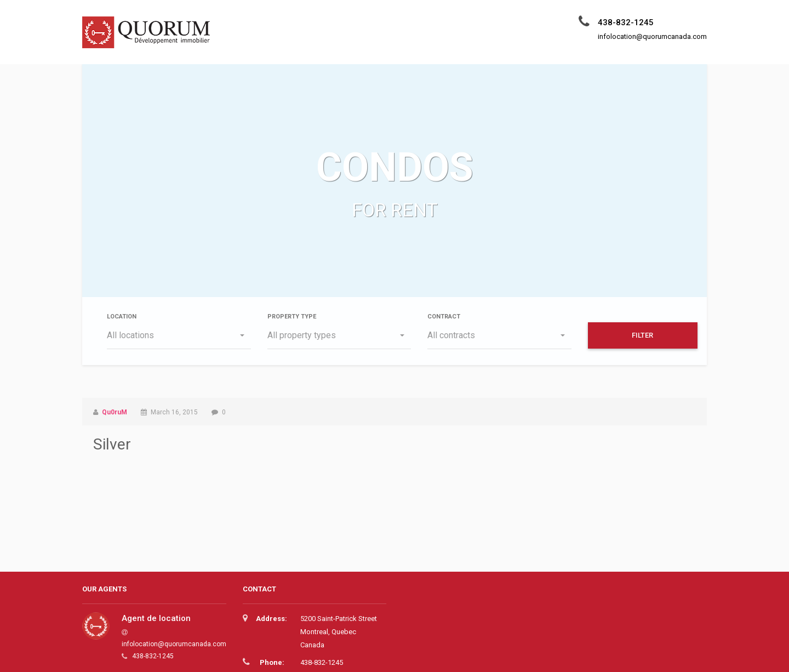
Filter (642, 335)
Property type (292, 317)
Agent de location (156, 618)
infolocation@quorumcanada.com (174, 644)
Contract (444, 317)
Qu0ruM (115, 412)
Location (122, 317)
